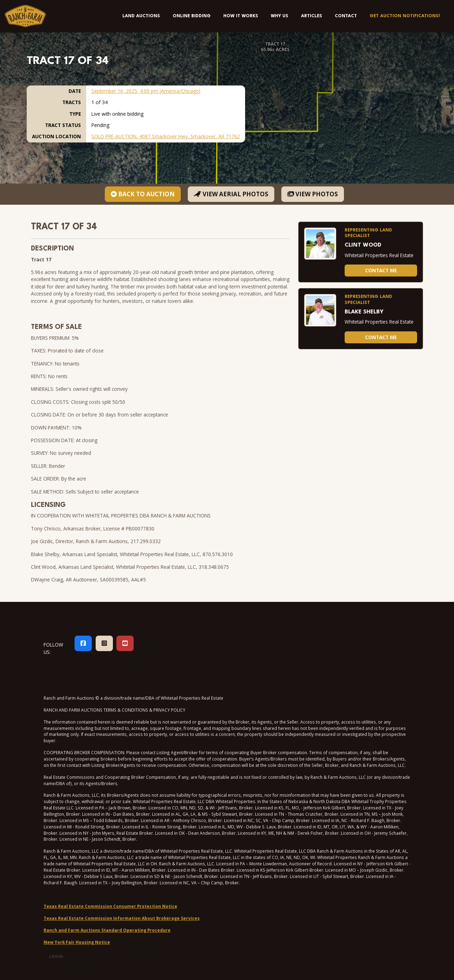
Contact (346, 16)
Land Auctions (141, 16)
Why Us (280, 16)
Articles (312, 16)
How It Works (241, 16)
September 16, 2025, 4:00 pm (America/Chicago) (146, 91)
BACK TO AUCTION (143, 194)
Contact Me (381, 270)
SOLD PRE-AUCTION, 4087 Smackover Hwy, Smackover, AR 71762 (166, 136)
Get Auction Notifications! (405, 16)
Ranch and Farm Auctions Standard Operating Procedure (107, 930)
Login (56, 957)
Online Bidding (192, 16)
